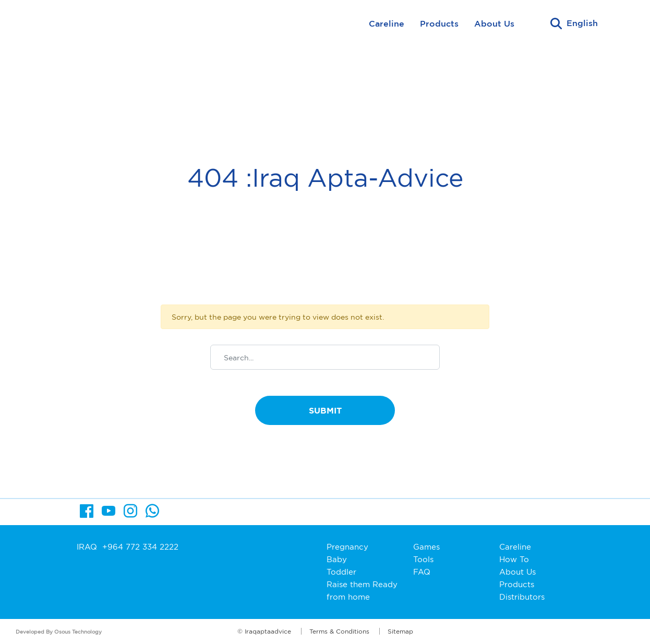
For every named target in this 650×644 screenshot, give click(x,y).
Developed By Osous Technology (59, 632)
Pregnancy (347, 547)
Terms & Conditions (339, 631)
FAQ (422, 572)
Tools (423, 559)
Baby (337, 559)
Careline (387, 23)
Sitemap (400, 631)
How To (514, 559)
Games (426, 547)
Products (439, 23)
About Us (494, 23)
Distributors (522, 597)
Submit (325, 410)
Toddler (341, 572)
